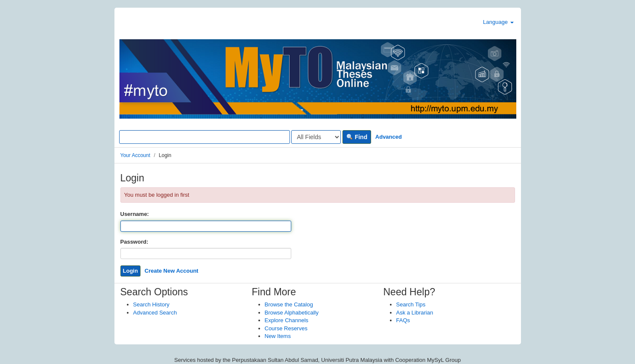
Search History (151, 304)
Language (498, 22)
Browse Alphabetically (292, 313)
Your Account (135, 155)
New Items (278, 336)
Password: (135, 242)
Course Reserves (286, 328)
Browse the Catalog (289, 304)
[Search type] (316, 137)
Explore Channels (287, 320)
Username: (135, 214)
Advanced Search (155, 313)
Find (357, 137)
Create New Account (172, 271)
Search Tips (411, 304)
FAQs (403, 320)
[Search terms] (205, 137)
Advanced (389, 137)
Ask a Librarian (415, 313)
